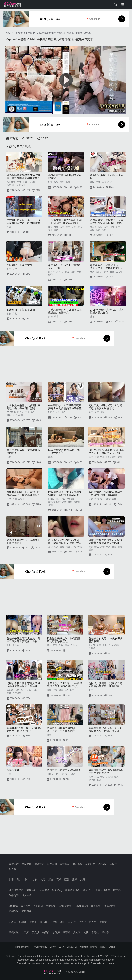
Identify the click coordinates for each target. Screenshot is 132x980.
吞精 (97, 499)
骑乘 (9, 457)
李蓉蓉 (82, 922)
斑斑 (63, 922)
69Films (13, 906)
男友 (91, 412)
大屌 (82, 880)
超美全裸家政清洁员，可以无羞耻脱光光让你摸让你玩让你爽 (105, 730)
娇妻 (120, 547)
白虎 (92, 230)
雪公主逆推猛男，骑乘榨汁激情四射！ (23, 452)
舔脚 (49, 735)
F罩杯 (51, 412)
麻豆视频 (26, 864)
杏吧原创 (38, 906)
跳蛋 (70, 502)
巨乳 (58, 412)
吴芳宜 (77, 932)
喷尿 (73, 272)
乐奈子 (105, 932)
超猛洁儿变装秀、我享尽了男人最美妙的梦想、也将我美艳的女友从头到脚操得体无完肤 (105, 685)
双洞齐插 (21, 185)
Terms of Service (22, 947)
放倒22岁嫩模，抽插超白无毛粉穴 (107, 177)
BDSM (10, 412)
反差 (68, 227)
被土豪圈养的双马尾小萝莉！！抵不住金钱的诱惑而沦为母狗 (107, 266)
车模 (68, 182)
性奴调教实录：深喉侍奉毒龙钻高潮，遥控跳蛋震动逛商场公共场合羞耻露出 (65, 494)
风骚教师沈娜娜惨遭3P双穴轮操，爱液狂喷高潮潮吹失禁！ (24, 177)
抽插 (98, 182)
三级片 (113, 864)
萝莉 (106, 272)
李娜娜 (56, 932)
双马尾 (119, 272)
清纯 (67, 645)
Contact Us (72, 947)
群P (50, 272)
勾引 (112, 227)
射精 (80, 227)
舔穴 (74, 547)
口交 (74, 227)
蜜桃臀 (92, 780)
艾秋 (86, 932)
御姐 (111, 777)
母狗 (79, 272)
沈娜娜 (23, 922)
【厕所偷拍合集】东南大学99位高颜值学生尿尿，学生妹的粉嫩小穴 (23, 685)
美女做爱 (65, 864)
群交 (56, 272)
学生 (33, 412)
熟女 (19, 880)
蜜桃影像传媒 (72, 890)
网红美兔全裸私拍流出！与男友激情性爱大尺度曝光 (105, 407)
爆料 (102, 412)
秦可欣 (95, 932)
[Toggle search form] (116, 5)
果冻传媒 (26, 911)
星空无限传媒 (103, 890)
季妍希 (103, 922)
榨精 (100, 227)
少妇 (35, 880)
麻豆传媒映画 (16, 890)
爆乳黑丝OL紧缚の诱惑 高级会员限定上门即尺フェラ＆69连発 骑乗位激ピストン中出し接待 (106, 452)
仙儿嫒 (43, 922)
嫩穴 (102, 499)
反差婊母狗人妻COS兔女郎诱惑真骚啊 (106, 640)
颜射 (50, 230)
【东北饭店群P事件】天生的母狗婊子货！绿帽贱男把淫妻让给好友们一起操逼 (65, 685)
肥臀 (75, 880)
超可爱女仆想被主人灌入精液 (64, 770)
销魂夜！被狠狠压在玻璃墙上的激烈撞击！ (23, 541)
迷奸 (15, 415)
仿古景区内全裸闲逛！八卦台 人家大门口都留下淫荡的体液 (23, 221)
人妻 (62, 227)
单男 (108, 547)
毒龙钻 (51, 502)
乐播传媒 (14, 895)
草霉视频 (14, 911)
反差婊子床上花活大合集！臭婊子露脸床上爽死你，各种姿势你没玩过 (23, 640)
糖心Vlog (57, 890)
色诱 (104, 230)
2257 (61, 947)
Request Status (108, 947)
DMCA (53, 947)
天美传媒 (44, 890)
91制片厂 (31, 890)
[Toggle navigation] (123, 5)
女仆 (67, 774)
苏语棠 (67, 932)
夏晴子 (33, 922)
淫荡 (9, 227)
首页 (8, 33)
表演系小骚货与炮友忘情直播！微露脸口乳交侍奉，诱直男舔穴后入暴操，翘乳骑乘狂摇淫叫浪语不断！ (65, 541)
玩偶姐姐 (14, 932)
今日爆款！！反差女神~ (20, 265)
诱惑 (62, 182)
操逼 (49, 690)
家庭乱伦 (90, 864)
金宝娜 (25, 932)
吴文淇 (36, 932)
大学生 (30, 690)
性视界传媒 (110, 906)
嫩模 (92, 182)
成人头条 (26, 895)
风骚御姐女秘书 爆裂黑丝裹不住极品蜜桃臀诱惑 (106, 771)
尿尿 (9, 693)
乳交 (62, 547)
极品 (116, 777)
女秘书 (104, 777)
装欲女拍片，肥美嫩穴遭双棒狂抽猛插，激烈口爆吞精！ (105, 494)
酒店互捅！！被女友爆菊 (21, 310)
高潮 (9, 185)
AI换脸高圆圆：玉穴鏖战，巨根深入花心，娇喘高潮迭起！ (23, 494)
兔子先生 (25, 906)
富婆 (50, 457)
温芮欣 (93, 922)
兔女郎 (92, 645)
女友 (15, 314)
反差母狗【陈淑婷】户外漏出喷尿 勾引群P (65, 266)
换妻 (11, 880)
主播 (27, 412)
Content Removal (89, 947)
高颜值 (10, 690)
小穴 (17, 690)
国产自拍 (52, 864)
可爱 (55, 645)
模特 (56, 182)
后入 (56, 547)
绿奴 (97, 547)
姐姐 (50, 182)
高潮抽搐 (11, 182)
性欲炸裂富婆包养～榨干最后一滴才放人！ (65, 452)
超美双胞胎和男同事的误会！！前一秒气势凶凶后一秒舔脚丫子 (64, 730)
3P (14, 185)
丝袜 (97, 457)
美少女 (99, 272)
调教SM (102, 864)
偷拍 (23, 690)
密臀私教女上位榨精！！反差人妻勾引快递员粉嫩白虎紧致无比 (107, 221)
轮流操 (32, 182)
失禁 (19, 182)
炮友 (68, 547)
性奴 (63, 499)
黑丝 (91, 457)
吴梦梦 (54, 922)
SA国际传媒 (65, 906)
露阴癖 (77, 502)
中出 (102, 457)
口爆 (91, 499)
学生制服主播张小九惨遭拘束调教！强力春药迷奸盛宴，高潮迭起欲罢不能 (23, 407)
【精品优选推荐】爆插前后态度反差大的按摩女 (65, 311)
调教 (9, 415)
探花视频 (77, 864)
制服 (16, 412)
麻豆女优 (39, 864)
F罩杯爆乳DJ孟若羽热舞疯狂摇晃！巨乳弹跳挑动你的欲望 (65, 407)
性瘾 (56, 227)
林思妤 (72, 922)
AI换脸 (21, 499)
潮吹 (25, 182)
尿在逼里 (17, 693)
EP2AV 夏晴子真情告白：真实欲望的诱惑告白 (107, 311)
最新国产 (14, 864)
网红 (97, 412)
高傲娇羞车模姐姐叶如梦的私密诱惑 (65, 177)
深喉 (58, 502)
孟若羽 (13, 922)
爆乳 (63, 412)
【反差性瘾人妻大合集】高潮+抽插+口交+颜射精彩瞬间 (65, 221)
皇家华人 (87, 890)
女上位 (93, 227)
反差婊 (16, 645)
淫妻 (91, 550)
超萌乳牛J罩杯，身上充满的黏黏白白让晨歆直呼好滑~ (24, 730)
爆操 (91, 547)
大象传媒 (51, 906)
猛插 (114, 499)
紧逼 (98, 230)
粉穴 (110, 182)
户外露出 (71, 499)
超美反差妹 (13, 770)
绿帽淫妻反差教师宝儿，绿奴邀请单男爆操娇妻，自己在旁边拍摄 (105, 541)
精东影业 (118, 890)
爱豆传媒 (96, 906)
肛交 (9, 314)
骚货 (50, 547)
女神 (15, 269)
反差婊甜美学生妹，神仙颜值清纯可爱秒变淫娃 (64, 640)
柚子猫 (46, 932)
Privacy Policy (40, 947)
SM (22, 412)
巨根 (9, 499)
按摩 (56, 317)
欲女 (108, 499)
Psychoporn (81, 906)
